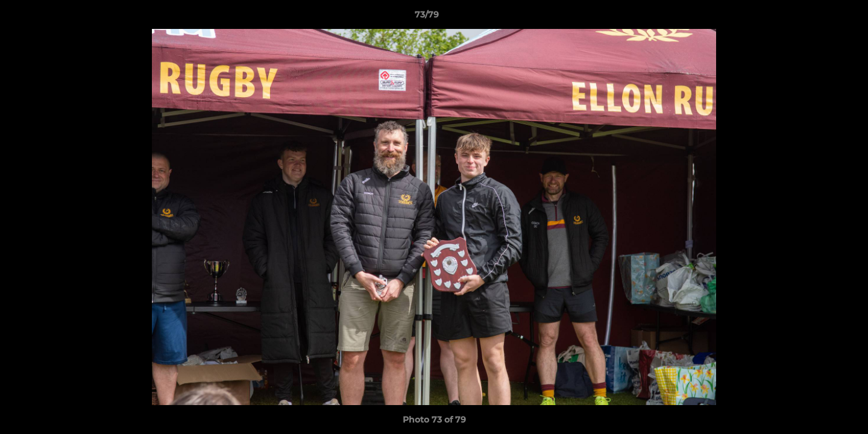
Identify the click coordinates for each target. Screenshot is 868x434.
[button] (817, 17)
